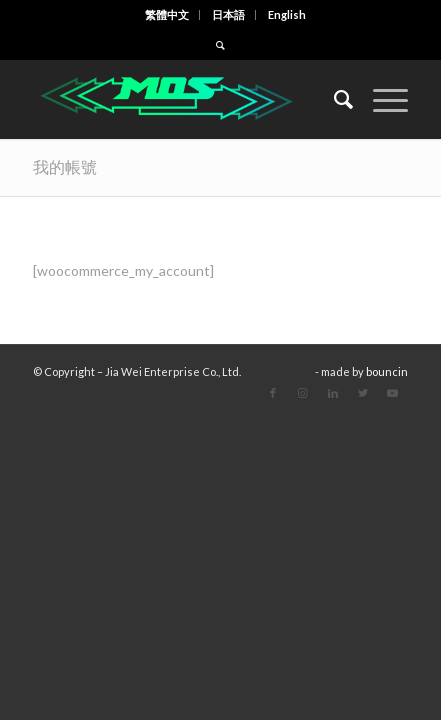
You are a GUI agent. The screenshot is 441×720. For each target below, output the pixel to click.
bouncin (387, 371)
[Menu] (380, 99)
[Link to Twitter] (363, 393)
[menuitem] (167, 15)
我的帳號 (65, 166)
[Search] (333, 99)
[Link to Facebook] (273, 393)
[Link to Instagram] (303, 393)
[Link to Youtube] (393, 393)
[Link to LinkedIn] (333, 393)
